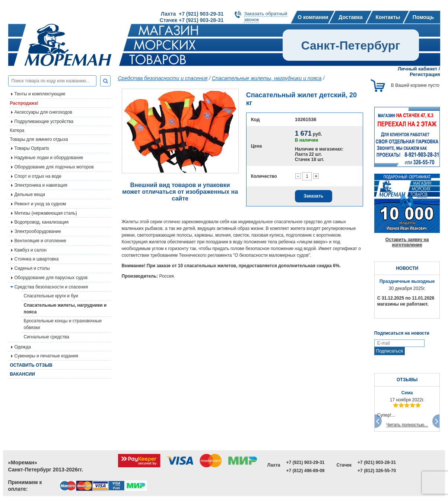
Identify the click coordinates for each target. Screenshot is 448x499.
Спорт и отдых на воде (38, 176)
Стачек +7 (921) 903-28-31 (192, 20)
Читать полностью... (407, 425)
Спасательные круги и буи (51, 296)
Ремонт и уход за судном (40, 204)
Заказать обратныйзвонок (266, 17)
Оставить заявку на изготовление (407, 242)
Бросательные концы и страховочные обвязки (63, 324)
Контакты (388, 17)
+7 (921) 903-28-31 (377, 462)
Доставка (350, 17)
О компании (313, 17)
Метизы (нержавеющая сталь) (46, 213)
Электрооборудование (38, 231)
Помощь (423, 17)
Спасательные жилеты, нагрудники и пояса (65, 309)
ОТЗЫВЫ (407, 380)
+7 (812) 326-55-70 (377, 471)
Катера (17, 130)
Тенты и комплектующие (40, 94)
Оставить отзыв (31, 365)
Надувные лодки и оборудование (49, 158)
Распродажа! (24, 103)
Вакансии (23, 374)
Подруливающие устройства (44, 121)
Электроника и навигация (41, 185)
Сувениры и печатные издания (46, 356)
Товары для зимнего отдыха (39, 139)
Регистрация (425, 74)
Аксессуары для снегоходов (43, 112)
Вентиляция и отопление (40, 241)
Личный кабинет (417, 69)
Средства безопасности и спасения (51, 287)
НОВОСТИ (407, 268)
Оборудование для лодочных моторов (54, 167)
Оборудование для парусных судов (51, 278)
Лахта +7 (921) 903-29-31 (192, 14)
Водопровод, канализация (42, 222)
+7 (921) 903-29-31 (305, 462)
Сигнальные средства (47, 337)
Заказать (313, 196)
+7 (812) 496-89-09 (305, 471)
